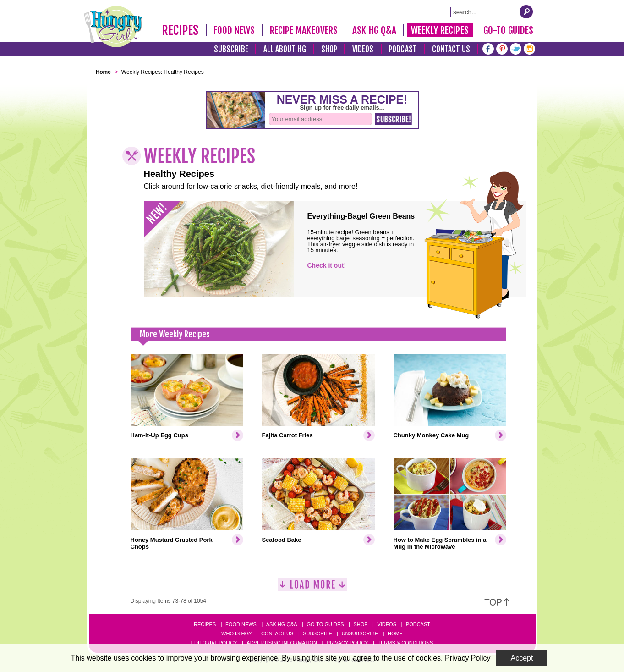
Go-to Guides (325, 624)
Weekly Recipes (440, 30)
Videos (363, 49)
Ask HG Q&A (374, 30)
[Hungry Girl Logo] (113, 27)
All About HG (285, 49)
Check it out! (327, 265)
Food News (234, 30)
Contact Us (451, 49)
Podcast (403, 49)
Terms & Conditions (405, 643)
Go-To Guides (508, 30)
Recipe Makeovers (304, 30)
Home (395, 633)
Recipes (180, 30)
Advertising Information (282, 643)
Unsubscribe (360, 633)
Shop (329, 49)
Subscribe (231, 49)
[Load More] (312, 588)
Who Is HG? (236, 633)
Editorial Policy (214, 643)
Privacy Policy (348, 643)
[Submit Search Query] (526, 11)
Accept (522, 658)
